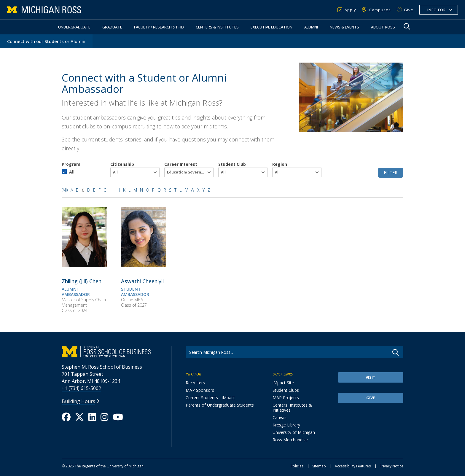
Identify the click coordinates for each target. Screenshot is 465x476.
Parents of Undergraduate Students (220, 405)
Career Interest (181, 164)
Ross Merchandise (290, 440)
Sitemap (319, 466)
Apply (350, 10)
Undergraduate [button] (74, 27)
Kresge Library (286, 425)
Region (280, 164)
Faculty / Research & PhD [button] (159, 27)
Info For (437, 10)
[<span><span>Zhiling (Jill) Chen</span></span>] (82, 281)
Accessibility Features (353, 466)
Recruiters (195, 383)
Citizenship (122, 164)
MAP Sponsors (200, 390)
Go (396, 352)
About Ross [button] (383, 27)
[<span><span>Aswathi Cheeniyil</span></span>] (142, 281)
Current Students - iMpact (210, 398)
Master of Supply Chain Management (84, 302)
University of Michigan (294, 432)
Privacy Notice (391, 466)
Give (409, 10)
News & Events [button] (344, 27)
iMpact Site (283, 383)
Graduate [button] (112, 27)
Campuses (380, 10)
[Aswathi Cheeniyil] (144, 265)
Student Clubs (286, 390)
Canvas (280, 417)
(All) (65, 190)
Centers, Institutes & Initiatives (292, 407)
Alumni (311, 27)
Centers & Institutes (217, 27)
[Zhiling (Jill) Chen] (84, 265)
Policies (297, 466)
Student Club (232, 164)
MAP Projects (286, 398)
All (72, 172)
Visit (371, 377)
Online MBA (132, 300)
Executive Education (271, 27)
